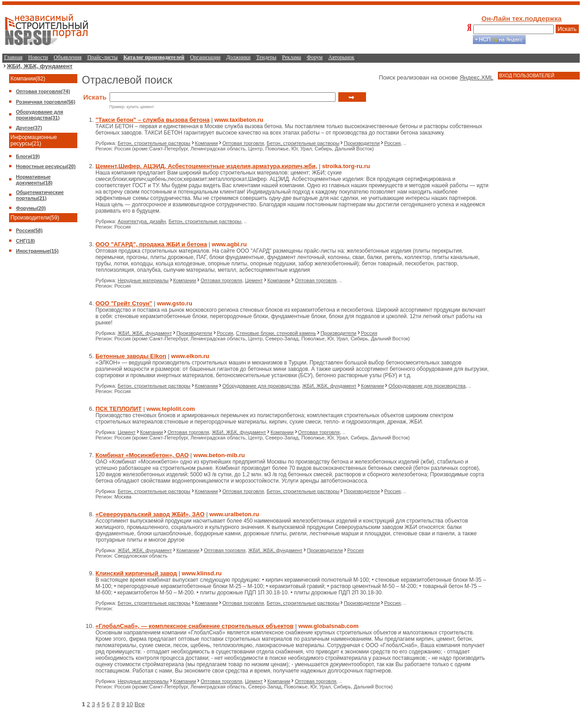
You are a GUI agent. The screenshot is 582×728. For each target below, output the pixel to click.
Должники (238, 57)
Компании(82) (28, 79)
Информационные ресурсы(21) (34, 140)
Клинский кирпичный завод (136, 573)
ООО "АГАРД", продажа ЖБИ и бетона (151, 244)
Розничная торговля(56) (46, 102)
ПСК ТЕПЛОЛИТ (119, 409)
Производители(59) (35, 218)
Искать (567, 29)
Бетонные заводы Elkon (131, 356)
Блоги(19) (28, 156)
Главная (13, 57)
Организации (205, 57)
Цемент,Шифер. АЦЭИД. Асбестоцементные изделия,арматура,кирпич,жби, (206, 166)
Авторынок (341, 57)
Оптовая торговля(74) (43, 91)
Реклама (291, 57)
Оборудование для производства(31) (40, 115)
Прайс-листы (103, 57)
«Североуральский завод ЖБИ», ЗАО (150, 514)
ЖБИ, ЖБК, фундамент (40, 66)
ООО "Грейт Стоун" (124, 303)
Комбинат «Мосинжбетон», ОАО (142, 455)
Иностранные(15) (37, 251)
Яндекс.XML (477, 77)
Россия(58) (29, 230)
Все (140, 704)
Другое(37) (29, 128)
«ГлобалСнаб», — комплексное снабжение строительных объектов (195, 626)
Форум (315, 57)
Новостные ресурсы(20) (46, 166)
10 (130, 704)
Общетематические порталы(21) (40, 195)
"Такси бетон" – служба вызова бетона (153, 120)
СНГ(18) (25, 241)
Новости (38, 57)
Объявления (68, 57)
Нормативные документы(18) (34, 180)
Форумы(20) (31, 208)
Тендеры (266, 57)
